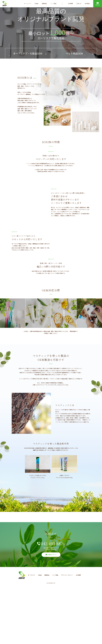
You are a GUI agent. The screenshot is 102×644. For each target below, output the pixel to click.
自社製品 (87, 4)
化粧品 (36, 4)
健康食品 (44, 4)
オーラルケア (27, 4)
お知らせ (79, 4)
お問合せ (98, 5)
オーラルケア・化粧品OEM (28, 53)
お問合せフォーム (52, 611)
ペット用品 (53, 4)
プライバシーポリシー (67, 632)
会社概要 (70, 4)
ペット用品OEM (74, 53)
